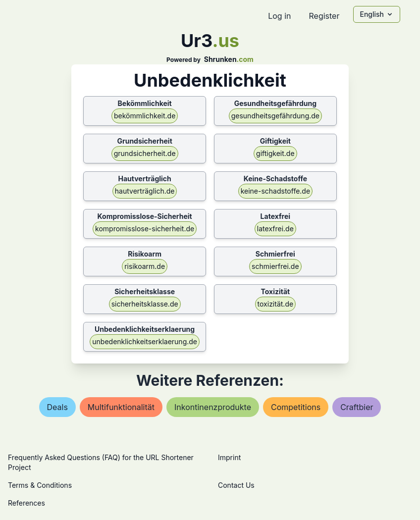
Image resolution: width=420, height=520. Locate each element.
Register (324, 16)
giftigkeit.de (275, 153)
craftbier (357, 407)
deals (57, 407)
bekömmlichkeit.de (145, 116)
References (26, 503)
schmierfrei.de (275, 266)
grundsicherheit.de (145, 153)
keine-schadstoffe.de (275, 191)
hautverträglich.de (145, 191)
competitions (296, 407)
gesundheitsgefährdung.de (275, 116)
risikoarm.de (145, 266)
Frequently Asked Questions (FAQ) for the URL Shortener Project (101, 462)
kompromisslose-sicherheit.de (145, 229)
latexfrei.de (275, 229)
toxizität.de (276, 304)
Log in (279, 16)
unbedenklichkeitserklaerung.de (145, 341)
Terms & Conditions (40, 485)
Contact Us (236, 485)
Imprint (229, 457)
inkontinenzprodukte (213, 407)
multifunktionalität (121, 407)
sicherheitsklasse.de (145, 304)
